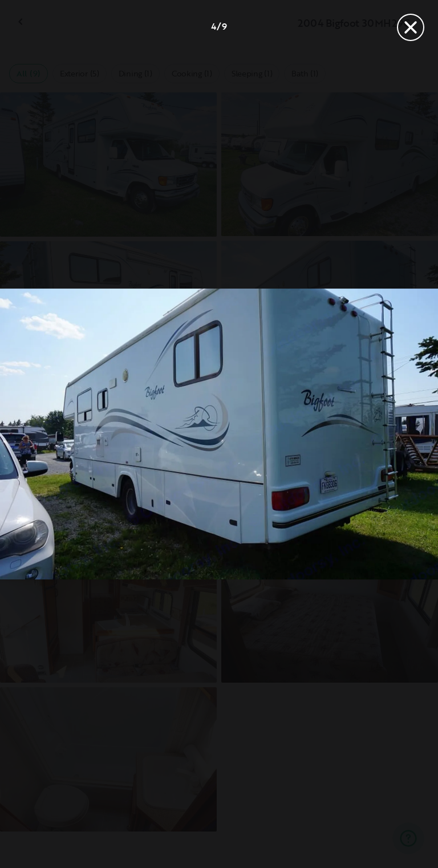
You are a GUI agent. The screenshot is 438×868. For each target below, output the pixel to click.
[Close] (411, 27)
